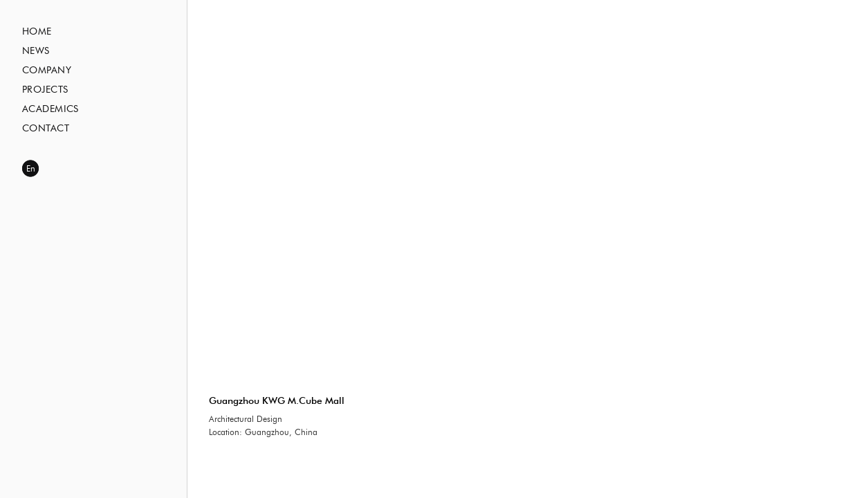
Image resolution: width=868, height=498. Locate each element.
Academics (50, 109)
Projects (45, 90)
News (36, 51)
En (31, 169)
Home (37, 32)
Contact (46, 129)
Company (47, 71)
